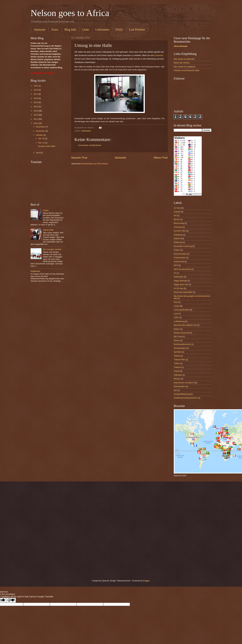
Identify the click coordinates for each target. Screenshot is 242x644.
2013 (36, 111)
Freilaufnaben (180, 258)
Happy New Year (181, 284)
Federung (178, 242)
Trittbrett (177, 367)
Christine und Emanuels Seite (187, 70)
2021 (36, 86)
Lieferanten (102, 30)
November (41, 131)
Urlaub (177, 371)
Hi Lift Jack (178, 288)
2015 (36, 102)
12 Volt (177, 208)
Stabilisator (35, 271)
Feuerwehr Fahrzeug (183, 246)
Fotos (55, 30)
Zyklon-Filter (48, 230)
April (38, 153)
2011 (36, 119)
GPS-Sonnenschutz (182, 269)
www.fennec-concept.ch (184, 383)
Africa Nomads (181, 46)
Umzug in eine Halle (46, 146)
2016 (36, 98)
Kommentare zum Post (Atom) (95, 164)
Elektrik (177, 238)
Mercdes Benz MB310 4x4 (185, 325)
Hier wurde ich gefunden (184, 59)
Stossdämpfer (180, 348)
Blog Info (70, 30)
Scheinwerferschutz (182, 344)
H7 (175, 273)
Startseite (40, 30)
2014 (36, 107)
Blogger (146, 581)
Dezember (41, 127)
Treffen (177, 363)
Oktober (40, 135)
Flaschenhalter (180, 254)
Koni (176, 302)
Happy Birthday (180, 281)
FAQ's (119, 30)
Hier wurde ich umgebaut (185, 67)
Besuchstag (179, 223)
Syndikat (177, 352)
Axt (175, 215)
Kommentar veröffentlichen (90, 145)
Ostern (177, 329)
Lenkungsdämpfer (181, 310)
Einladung (178, 235)
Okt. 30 (42, 138)
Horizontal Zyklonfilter (183, 292)
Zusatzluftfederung (182, 394)
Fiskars (177, 250)
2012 (36, 115)
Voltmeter (178, 375)
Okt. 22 (42, 143)
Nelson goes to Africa (70, 13)
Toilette (177, 356)
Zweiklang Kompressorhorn (186, 398)
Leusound (159, 55)
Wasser (177, 379)
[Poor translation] (11, 600)
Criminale (178, 227)
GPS (176, 265)
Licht (176, 314)
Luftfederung (179, 321)
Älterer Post (161, 158)
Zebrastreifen (179, 386)
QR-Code (178, 337)
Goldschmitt (179, 262)
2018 (36, 90)
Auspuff (177, 212)
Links (86, 30)
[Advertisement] (48, 183)
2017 (36, 94)
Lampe (177, 306)
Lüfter (176, 317)
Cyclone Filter (180, 231)
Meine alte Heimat (182, 63)
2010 (36, 123)
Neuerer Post (79, 158)
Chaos (46, 210)
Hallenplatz (86, 131)
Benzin (177, 219)
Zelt (175, 390)
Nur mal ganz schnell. (52, 249)
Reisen (177, 340)
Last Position (137, 30)
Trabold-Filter (179, 360)
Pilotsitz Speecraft (181, 333)
